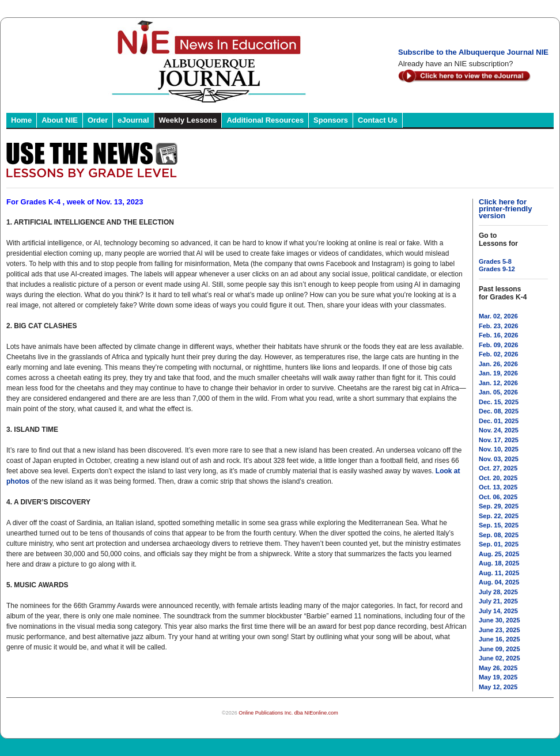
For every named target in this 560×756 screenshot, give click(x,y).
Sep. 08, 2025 (499, 535)
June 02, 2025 (500, 658)
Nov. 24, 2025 (499, 430)
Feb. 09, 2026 (499, 345)
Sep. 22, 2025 (499, 516)
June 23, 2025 (500, 630)
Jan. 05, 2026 (498, 392)
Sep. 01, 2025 (499, 544)
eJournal (133, 120)
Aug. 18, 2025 (499, 563)
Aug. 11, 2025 (499, 573)
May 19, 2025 (498, 677)
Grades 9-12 (497, 269)
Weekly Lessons (188, 120)
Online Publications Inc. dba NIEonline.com (288, 713)
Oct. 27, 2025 (498, 468)
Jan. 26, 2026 (498, 364)
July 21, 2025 (498, 601)
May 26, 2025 (498, 668)
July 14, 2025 (498, 611)
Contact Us (378, 120)
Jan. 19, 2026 (498, 373)
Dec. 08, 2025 (499, 411)
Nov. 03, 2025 (499, 459)
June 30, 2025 (500, 620)
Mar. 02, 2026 (498, 316)
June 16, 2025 (500, 639)
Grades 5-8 (495, 261)
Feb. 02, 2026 (499, 354)
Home (21, 120)
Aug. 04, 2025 (499, 582)
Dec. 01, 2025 (499, 421)
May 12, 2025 (498, 687)
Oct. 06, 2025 (498, 497)
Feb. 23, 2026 (499, 326)
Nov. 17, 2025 (499, 440)
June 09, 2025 (500, 649)
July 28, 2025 (498, 592)
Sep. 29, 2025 (499, 506)
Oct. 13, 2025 (498, 487)
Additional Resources (265, 120)
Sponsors (331, 120)
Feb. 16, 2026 (499, 335)
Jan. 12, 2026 (498, 383)
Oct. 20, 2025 (498, 478)
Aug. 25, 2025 (499, 554)
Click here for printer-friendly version (505, 209)
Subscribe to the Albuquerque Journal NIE (473, 52)
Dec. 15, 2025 (499, 402)
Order (98, 120)
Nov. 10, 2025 (499, 449)
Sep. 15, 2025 (499, 525)
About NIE (60, 120)
